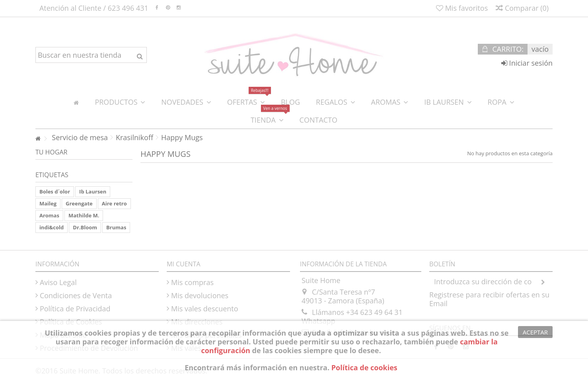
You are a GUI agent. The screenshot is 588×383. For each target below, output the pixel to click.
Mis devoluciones (200, 295)
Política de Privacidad (75, 309)
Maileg (48, 203)
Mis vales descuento (205, 309)
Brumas (116, 227)
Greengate (79, 203)
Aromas (49, 215)
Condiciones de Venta (76, 295)
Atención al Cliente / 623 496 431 (94, 8)
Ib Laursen (93, 191)
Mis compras (192, 282)
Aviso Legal (58, 282)
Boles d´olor (55, 191)
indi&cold (52, 227)
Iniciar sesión (527, 63)
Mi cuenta (184, 264)
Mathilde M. (84, 215)
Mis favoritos (462, 8)
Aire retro (114, 203)
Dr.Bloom (85, 227)
